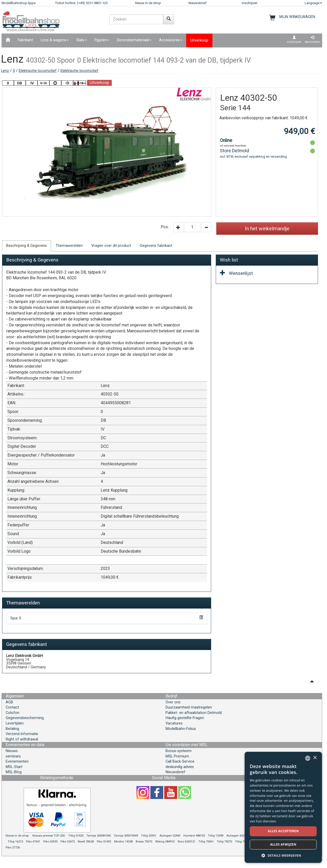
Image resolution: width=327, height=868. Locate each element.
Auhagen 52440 (170, 836)
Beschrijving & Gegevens (27, 246)
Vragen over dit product (111, 246)
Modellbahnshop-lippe (19, 3)
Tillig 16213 (15, 842)
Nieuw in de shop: (18, 836)
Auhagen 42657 (237, 836)
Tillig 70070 (224, 842)
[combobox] (308, 758)
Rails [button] (82, 40)
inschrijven (250, 3)
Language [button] (313, 3)
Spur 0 (16, 618)
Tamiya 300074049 (126, 836)
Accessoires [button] (171, 40)
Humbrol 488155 (194, 836)
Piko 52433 (50, 842)
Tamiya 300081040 (99, 836)
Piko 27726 (13, 848)
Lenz (5, 71)
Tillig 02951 (149, 836)
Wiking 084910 (165, 842)
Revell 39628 (86, 842)
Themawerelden (69, 246)
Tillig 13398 (216, 836)
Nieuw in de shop (148, 3)
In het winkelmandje (267, 229)
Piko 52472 (68, 842)
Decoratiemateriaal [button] (134, 40)
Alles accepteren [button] (283, 831)
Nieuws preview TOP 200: (49, 836)
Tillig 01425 (76, 836)
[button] (283, 855)
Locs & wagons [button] (55, 40)
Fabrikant (25, 40)
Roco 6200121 (187, 842)
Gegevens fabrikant (156, 246)
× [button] (315, 758)
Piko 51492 (104, 842)
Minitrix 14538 (123, 842)
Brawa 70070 (144, 842)
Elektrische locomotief (38, 71)
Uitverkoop (199, 40)
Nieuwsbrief (197, 3)
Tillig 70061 (206, 842)
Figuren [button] (102, 40)
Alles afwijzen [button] (283, 844)
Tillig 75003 (243, 842)
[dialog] (283, 807)
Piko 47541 (33, 842)
